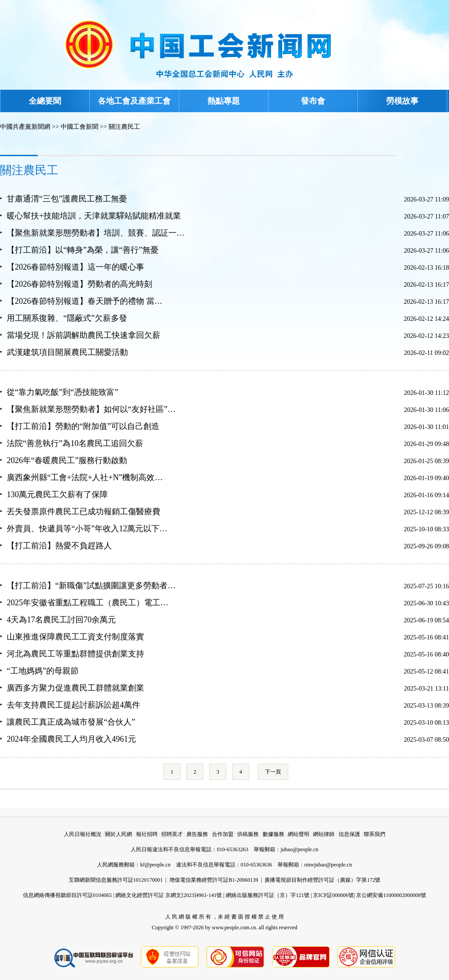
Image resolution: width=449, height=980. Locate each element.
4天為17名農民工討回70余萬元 (61, 620)
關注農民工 (124, 127)
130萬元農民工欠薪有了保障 (57, 494)
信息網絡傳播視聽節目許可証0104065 (67, 895)
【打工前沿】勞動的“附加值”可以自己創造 (83, 426)
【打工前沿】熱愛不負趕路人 (59, 546)
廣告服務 (197, 834)
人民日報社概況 (83, 834)
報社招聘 (147, 834)
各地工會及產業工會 (134, 101)
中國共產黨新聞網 (25, 127)
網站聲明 (299, 834)
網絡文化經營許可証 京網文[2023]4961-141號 (169, 895)
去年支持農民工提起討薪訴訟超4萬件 (73, 705)
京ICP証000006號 (333, 895)
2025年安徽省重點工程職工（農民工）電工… (88, 603)
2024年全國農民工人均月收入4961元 (71, 739)
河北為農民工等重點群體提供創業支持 (75, 654)
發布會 (313, 101)
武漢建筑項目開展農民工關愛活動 (67, 352)
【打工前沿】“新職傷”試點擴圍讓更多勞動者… (91, 586)
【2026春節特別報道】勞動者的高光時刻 (79, 284)
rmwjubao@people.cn (328, 865)
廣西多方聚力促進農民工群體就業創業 (75, 688)
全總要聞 (45, 101)
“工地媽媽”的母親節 (43, 671)
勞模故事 (402, 101)
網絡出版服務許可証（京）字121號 (268, 895)
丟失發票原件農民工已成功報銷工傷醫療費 (84, 512)
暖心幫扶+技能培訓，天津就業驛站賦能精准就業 (94, 216)
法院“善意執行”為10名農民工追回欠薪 (75, 443)
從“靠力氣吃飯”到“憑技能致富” (62, 392)
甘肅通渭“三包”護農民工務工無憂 (67, 199)
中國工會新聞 (79, 127)
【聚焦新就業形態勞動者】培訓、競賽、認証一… (96, 233)
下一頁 (273, 772)
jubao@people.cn (299, 849)
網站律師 (324, 834)
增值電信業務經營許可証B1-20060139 (214, 880)
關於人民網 (119, 834)
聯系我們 (374, 834)
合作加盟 (223, 834)
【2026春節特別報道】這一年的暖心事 (75, 267)
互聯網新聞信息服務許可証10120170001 (116, 880)
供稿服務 (248, 834)
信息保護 (349, 834)
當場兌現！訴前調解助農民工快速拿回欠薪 (84, 335)
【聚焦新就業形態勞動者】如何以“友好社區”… (91, 409)
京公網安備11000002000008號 (391, 895)
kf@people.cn (155, 865)
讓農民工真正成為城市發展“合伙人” (71, 722)
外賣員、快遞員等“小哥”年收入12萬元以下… (87, 529)
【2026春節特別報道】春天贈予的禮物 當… (85, 301)
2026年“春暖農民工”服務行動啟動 (67, 460)
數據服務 (273, 834)
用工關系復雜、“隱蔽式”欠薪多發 (67, 318)
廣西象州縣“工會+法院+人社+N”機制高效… (85, 477)
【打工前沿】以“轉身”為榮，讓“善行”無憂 (83, 250)
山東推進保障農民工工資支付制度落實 (75, 637)
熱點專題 (224, 101)
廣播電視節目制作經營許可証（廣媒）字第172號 (322, 880)
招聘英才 (172, 834)
